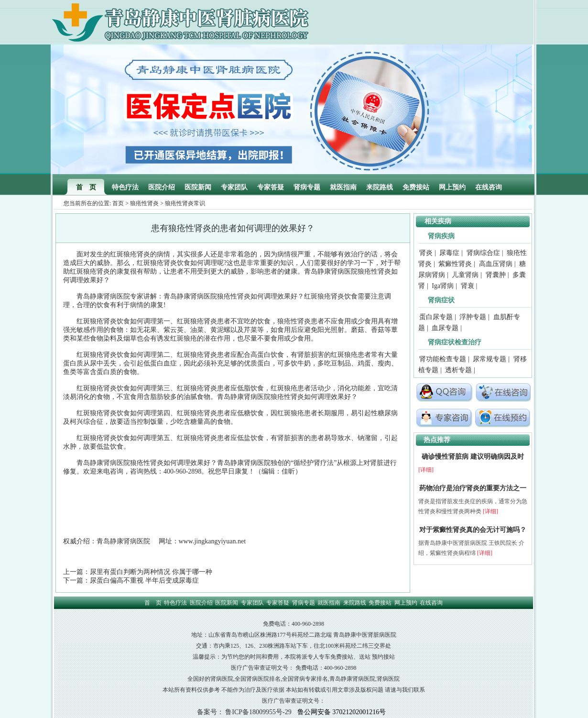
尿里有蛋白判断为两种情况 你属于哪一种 (151, 572)
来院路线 (380, 187)
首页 (118, 203)
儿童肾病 (465, 275)
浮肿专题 (473, 317)
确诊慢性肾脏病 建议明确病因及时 (473, 457)
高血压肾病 (496, 264)
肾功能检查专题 (443, 359)
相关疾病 (438, 221)
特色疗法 (125, 187)
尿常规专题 (490, 359)
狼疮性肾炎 (144, 203)
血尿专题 (445, 328)
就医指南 (343, 187)
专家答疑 (271, 187)
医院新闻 (198, 187)
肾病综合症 (483, 253)
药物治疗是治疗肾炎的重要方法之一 (473, 488)
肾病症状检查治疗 (455, 342)
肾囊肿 (496, 275)
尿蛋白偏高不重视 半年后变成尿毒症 (144, 580)
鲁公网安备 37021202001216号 (342, 712)
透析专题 (458, 370)
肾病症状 (441, 300)
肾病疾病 (441, 236)
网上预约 (452, 187)
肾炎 (426, 253)
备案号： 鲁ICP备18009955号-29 (244, 712)
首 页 (86, 187)
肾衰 (468, 286)
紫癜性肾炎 (455, 264)
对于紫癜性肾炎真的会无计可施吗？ (473, 530)
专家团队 (234, 187)
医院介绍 (162, 187)
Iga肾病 (443, 286)
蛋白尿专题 (436, 317)
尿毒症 (449, 253)
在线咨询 (489, 187)
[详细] (426, 470)
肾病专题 (307, 187)
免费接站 (416, 187)
